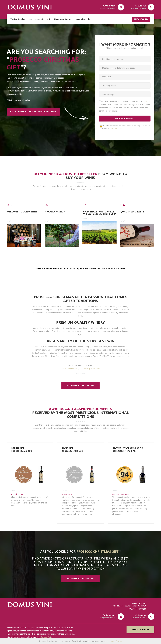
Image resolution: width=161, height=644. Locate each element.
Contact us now (141, 19)
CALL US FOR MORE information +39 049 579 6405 (33, 112)
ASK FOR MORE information (80, 385)
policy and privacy (116, 128)
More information (82, 19)
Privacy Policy (47, 637)
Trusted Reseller (18, 19)
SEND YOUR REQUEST (125, 118)
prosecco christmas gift (39, 19)
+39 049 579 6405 (139, 8)
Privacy (119, 641)
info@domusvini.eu (108, 8)
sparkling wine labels (91, 368)
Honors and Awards (62, 19)
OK (113, 641)
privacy (147, 102)
